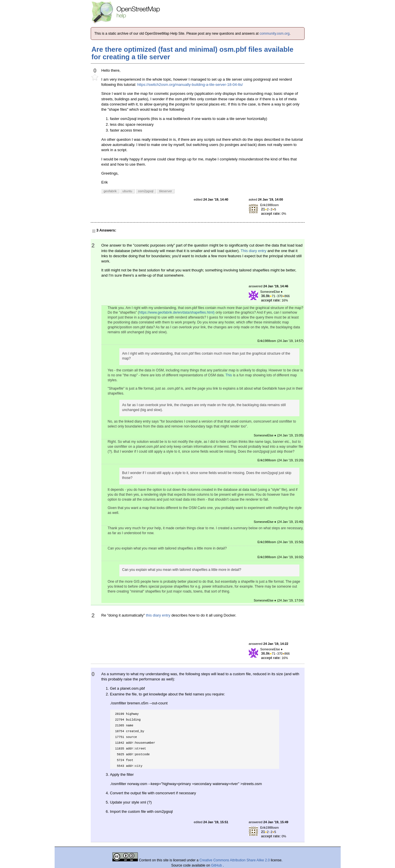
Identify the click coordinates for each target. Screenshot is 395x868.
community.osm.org (275, 34)
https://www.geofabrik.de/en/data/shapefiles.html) (177, 312)
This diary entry (254, 251)
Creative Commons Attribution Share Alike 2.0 (234, 860)
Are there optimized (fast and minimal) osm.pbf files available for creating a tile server (193, 53)
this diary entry (158, 615)
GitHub (217, 865)
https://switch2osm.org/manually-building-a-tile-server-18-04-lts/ (190, 85)
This (229, 375)
